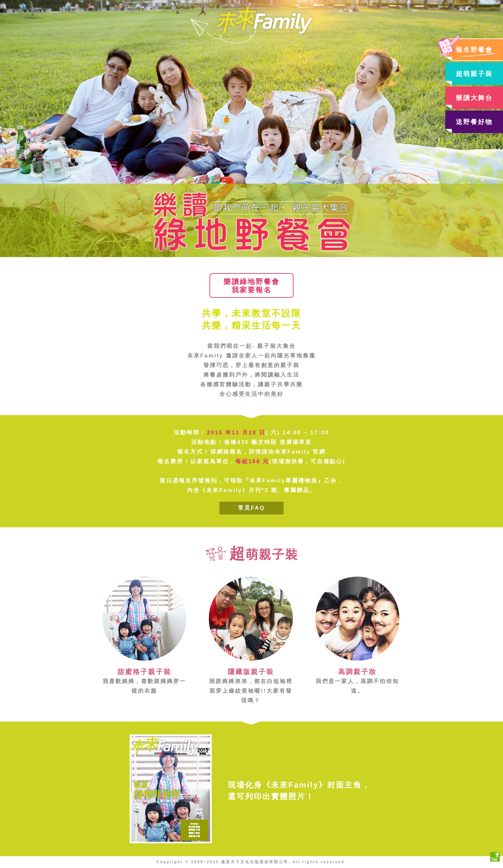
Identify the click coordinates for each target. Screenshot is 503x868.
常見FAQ (251, 508)
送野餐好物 (474, 122)
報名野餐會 (474, 50)
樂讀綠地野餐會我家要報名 (252, 286)
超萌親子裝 (474, 74)
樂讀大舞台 (474, 98)
